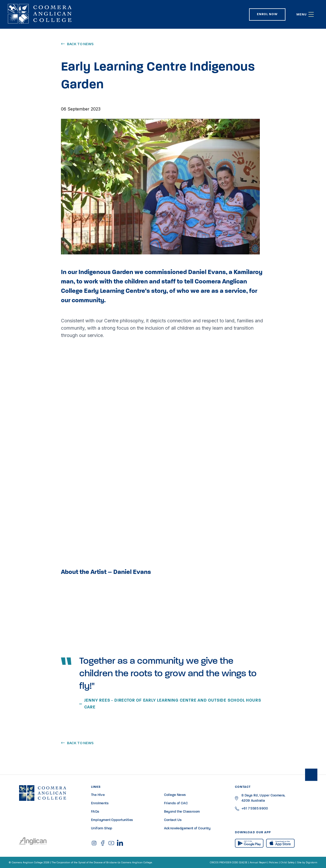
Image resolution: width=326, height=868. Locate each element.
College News (175, 795)
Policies (274, 862)
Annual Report (258, 862)
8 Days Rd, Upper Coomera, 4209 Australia (263, 798)
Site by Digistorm (307, 862)
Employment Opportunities (112, 820)
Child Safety (288, 862)
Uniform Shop (102, 828)
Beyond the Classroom (182, 812)
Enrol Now (267, 14)
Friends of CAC (176, 803)
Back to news (80, 44)
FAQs (95, 812)
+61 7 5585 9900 (255, 809)
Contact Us (173, 820)
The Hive (98, 795)
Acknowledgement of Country (187, 828)
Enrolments (100, 803)
